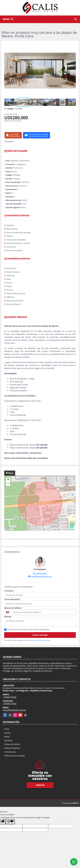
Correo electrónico (13, 599)
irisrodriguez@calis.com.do (41, 576)
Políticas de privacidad (14, 756)
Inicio (7, 729)
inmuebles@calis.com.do (14, 710)
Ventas (7, 733)
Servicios (8, 740)
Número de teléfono (13, 608)
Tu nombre (9, 591)
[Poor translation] (10, 822)
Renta (7, 737)
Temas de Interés (12, 744)
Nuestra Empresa (12, 748)
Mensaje (8, 617)
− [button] (8, 484)
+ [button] (8, 480)
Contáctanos (10, 752)
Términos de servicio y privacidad (38, 640)
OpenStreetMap (70, 530)
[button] (73, 46)
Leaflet (54, 530)
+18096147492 (41, 573)
